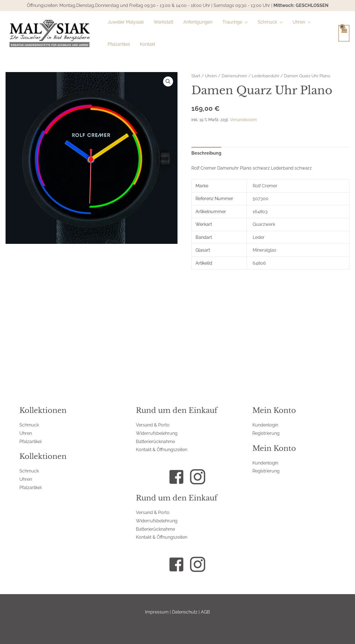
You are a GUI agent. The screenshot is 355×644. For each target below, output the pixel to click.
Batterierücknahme (155, 442)
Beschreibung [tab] (206, 153)
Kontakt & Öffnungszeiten (162, 450)
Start (196, 76)
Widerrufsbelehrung (157, 433)
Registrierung (266, 433)
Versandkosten (243, 120)
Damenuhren (234, 76)
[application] (241, 22)
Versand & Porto (153, 425)
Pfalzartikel (31, 442)
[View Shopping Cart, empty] (344, 33)
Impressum (157, 612)
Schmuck (29, 425)
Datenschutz (185, 612)
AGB (205, 612)
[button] (168, 81)
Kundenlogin (265, 425)
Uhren (211, 76)
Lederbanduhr (266, 76)
